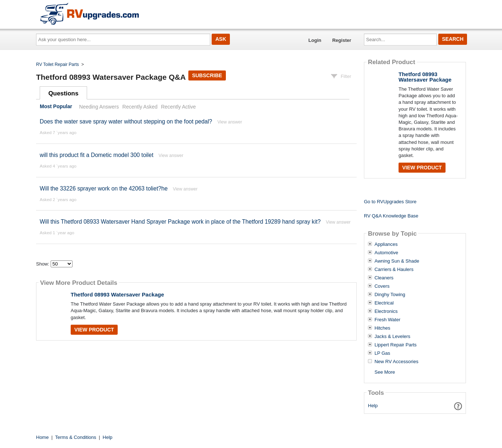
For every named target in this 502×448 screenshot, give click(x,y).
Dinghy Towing (390, 295)
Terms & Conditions (76, 437)
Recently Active (179, 107)
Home (42, 437)
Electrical (384, 303)
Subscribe (207, 75)
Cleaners (384, 278)
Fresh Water (387, 320)
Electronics (386, 311)
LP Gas (382, 353)
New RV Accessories (396, 362)
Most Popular (56, 107)
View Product (94, 330)
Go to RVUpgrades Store (390, 202)
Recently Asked (140, 107)
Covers (382, 286)
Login (315, 40)
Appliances (386, 244)
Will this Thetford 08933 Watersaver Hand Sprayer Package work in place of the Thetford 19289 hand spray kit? (180, 222)
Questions (64, 93)
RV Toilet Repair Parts (58, 64)
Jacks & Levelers (392, 337)
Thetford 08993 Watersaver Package (117, 294)
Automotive (386, 253)
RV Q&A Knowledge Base (391, 216)
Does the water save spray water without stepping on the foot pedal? (126, 121)
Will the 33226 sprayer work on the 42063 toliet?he (104, 188)
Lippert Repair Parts (396, 345)
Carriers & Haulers (394, 270)
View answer (230, 122)
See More (385, 372)
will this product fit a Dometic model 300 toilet (97, 155)
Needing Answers (99, 107)
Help (373, 406)
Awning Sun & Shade (397, 261)
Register (342, 40)
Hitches (382, 328)
